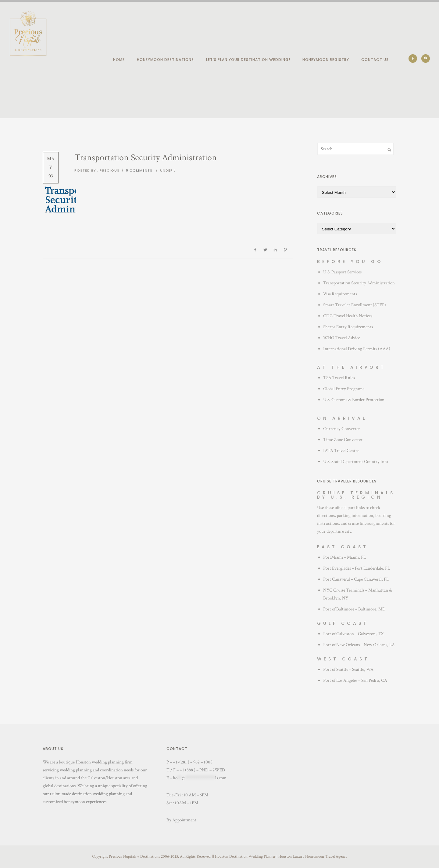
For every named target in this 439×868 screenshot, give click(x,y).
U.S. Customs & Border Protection (354, 400)
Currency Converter (342, 429)
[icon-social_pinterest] (426, 59)
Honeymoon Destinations (165, 60)
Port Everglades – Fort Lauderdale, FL (357, 568)
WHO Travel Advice (342, 338)
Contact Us (375, 60)
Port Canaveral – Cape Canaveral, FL (356, 579)
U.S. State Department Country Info (355, 462)
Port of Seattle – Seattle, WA (348, 669)
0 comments (139, 170)
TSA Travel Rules (339, 378)
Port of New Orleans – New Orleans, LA (359, 645)
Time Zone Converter (343, 440)
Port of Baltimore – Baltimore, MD (354, 609)
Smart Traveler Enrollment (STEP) (355, 305)
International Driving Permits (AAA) (357, 349)
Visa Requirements (340, 294)
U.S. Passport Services (342, 272)
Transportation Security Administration (359, 283)
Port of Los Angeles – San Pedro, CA (355, 680)
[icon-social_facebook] (414, 59)
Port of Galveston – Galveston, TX (353, 634)
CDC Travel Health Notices (348, 316)
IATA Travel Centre (341, 451)
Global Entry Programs (344, 389)
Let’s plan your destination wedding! (248, 60)
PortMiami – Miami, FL (344, 557)
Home (119, 60)
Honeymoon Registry (326, 60)
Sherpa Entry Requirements (348, 327)
